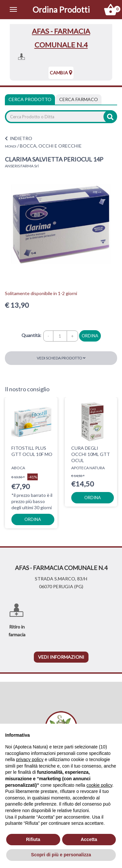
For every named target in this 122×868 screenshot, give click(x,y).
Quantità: (31, 335)
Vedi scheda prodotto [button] (61, 358)
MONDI (11, 146)
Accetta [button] (89, 839)
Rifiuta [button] (33, 839)
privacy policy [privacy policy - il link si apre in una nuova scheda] (30, 759)
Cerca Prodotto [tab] (30, 99)
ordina (90, 336)
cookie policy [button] (99, 785)
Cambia (61, 73)
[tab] (79, 99)
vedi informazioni (61, 657)
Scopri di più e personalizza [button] (61, 855)
